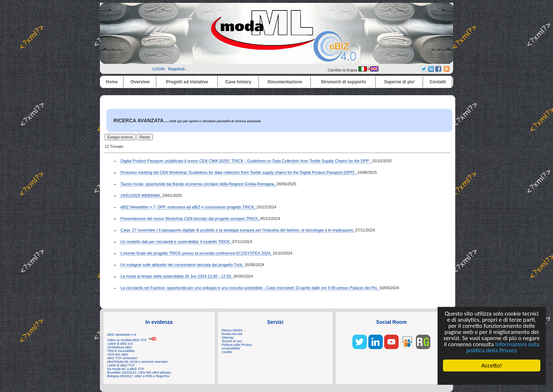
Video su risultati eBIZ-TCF (132, 340)
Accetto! (492, 365)
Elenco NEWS (232, 330)
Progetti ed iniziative (187, 82)
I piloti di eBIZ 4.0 (120, 344)
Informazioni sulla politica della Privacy (503, 347)
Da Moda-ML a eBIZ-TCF (126, 369)
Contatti (438, 82)
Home (112, 82)
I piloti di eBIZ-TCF (121, 365)
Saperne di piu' (400, 82)
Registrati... (178, 69)
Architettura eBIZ (120, 347)
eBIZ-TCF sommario (122, 358)
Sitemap (228, 338)
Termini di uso (232, 341)
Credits (227, 352)
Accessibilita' (231, 348)
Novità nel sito (232, 334)
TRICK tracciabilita (121, 351)
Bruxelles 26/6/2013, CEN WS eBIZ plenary (139, 373)
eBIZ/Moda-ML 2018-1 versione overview (137, 362)
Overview (140, 82)
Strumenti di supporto (343, 82)
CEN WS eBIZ (118, 354)
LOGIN (158, 69)
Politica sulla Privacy (236, 345)
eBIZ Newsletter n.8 (122, 335)
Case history (238, 82)
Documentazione (285, 82)
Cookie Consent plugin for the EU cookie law (492, 378)
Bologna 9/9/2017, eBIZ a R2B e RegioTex (138, 376)
